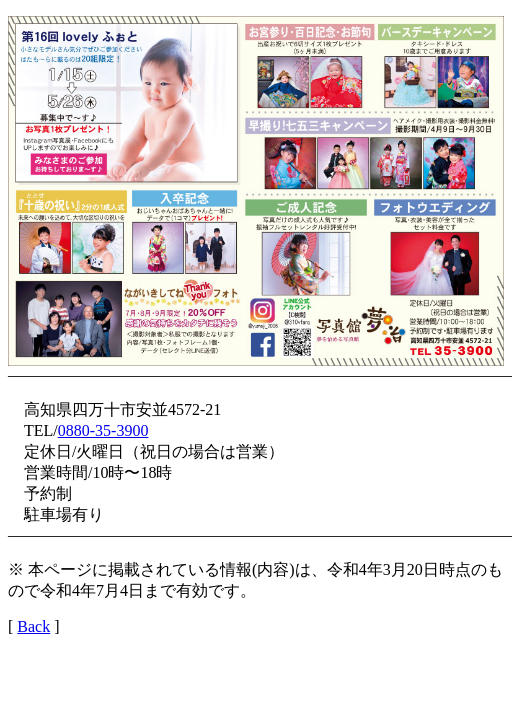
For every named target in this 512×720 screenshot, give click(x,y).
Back (33, 626)
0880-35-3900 (103, 430)
